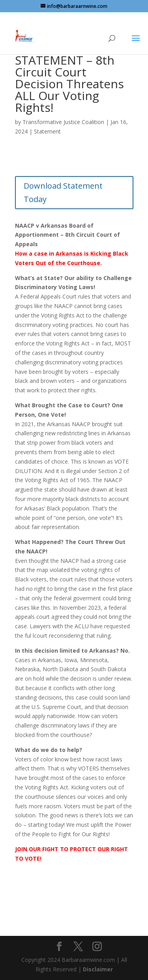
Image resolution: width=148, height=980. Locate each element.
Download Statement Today (63, 192)
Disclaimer (98, 969)
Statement (47, 131)
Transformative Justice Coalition (63, 122)
